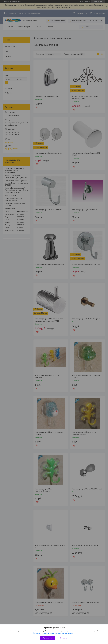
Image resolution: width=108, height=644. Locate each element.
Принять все (48, 638)
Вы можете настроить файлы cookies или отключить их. (53, 633)
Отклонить (63, 638)
